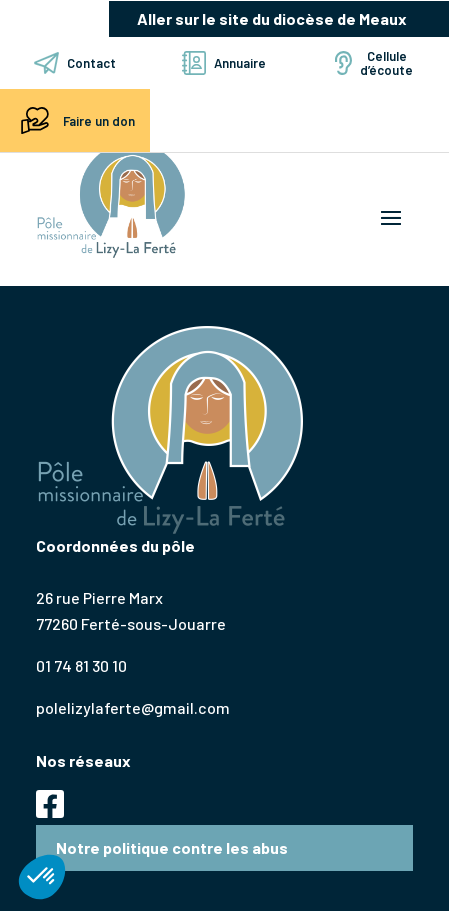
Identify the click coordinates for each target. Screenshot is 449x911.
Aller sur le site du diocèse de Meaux (272, 18)
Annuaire (224, 63)
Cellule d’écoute (374, 63)
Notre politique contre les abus (172, 847)
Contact (75, 63)
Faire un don (75, 120)
